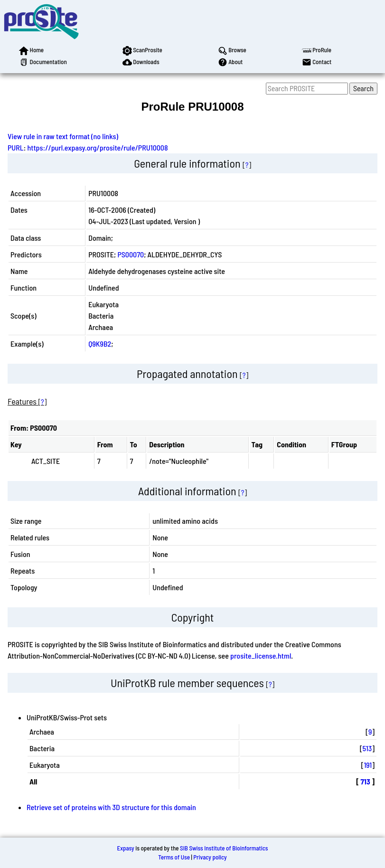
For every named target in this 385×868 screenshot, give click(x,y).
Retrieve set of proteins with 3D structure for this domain (111, 807)
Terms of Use (174, 857)
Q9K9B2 (100, 344)
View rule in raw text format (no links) (63, 136)
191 (368, 765)
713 (366, 781)
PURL (16, 147)
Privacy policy (210, 857)
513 (367, 748)
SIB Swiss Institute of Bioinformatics (224, 848)
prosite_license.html (261, 656)
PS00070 (131, 254)
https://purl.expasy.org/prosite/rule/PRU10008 (98, 147)
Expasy (125, 848)
